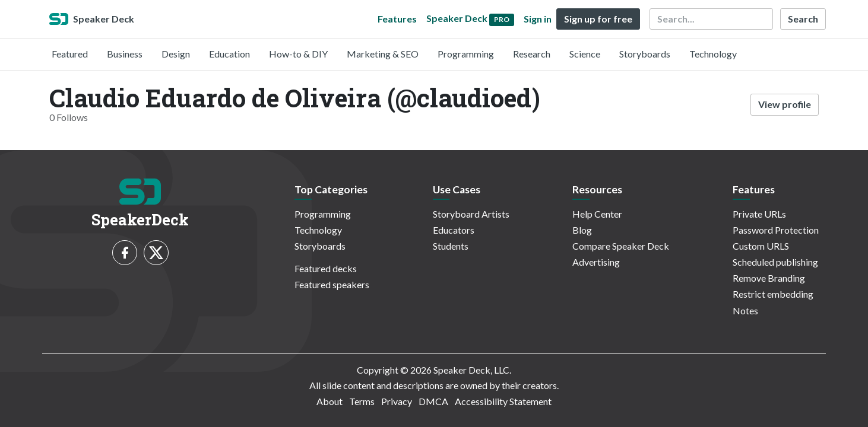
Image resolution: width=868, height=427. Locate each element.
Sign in (538, 19)
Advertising (596, 262)
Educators (454, 230)
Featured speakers (332, 284)
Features (397, 19)
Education (229, 54)
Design (176, 54)
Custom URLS (761, 246)
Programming (466, 54)
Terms (362, 401)
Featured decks (326, 268)
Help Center (597, 214)
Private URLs (759, 214)
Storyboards (645, 54)
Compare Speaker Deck (621, 246)
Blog (582, 230)
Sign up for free (598, 19)
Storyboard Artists (471, 214)
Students (451, 246)
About (330, 401)
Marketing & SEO (383, 54)
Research (532, 54)
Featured (70, 54)
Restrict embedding (773, 294)
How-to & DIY (298, 54)
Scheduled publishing (775, 262)
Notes (745, 310)
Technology (713, 54)
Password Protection (776, 230)
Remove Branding (769, 278)
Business (125, 54)
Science (585, 54)
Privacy (397, 401)
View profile (785, 104)
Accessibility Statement (503, 401)
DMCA (433, 401)
